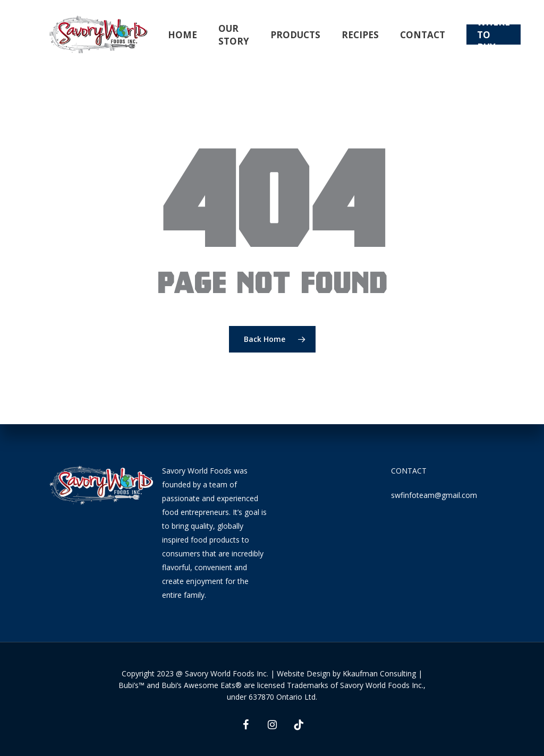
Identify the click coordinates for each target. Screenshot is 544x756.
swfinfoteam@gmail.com (434, 495)
